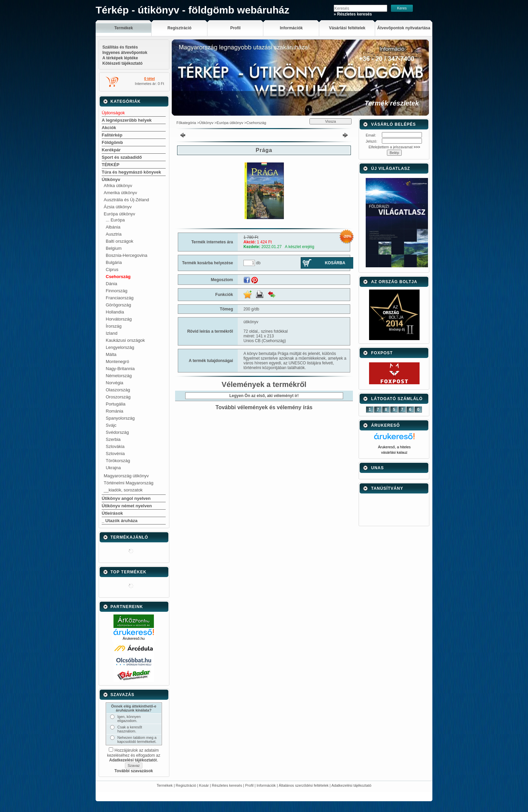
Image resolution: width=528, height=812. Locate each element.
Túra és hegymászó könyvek (131, 172)
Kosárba (335, 263)
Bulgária (114, 262)
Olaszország (118, 390)
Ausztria (114, 234)
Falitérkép (112, 135)
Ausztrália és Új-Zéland (126, 200)
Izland (112, 333)
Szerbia (113, 439)
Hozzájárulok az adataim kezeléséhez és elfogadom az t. (134, 755)
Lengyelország (120, 347)
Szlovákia (115, 446)
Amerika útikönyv (120, 193)
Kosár (204, 785)
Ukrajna (113, 468)
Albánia (113, 227)
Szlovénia (115, 454)
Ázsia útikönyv (118, 207)
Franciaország (120, 298)
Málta (111, 354)
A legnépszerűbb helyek (127, 120)
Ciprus (112, 269)
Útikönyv (111, 179)
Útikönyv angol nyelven (126, 498)
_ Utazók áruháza (120, 521)
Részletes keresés (227, 785)
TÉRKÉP (111, 165)
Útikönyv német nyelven (127, 506)
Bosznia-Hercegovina (127, 255)
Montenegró (117, 362)
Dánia (111, 284)
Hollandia (115, 312)
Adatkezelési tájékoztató (351, 785)
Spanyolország (120, 418)
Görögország (118, 305)
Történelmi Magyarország (128, 483)
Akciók (109, 128)
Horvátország (119, 319)
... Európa (115, 220)
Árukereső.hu (134, 638)
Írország (114, 326)
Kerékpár (111, 150)
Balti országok (120, 241)
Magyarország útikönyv (126, 476)
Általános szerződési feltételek (304, 785)
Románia (114, 411)
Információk (266, 785)
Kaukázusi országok (125, 340)
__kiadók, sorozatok (123, 490)
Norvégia (114, 383)
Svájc (111, 425)
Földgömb (112, 142)
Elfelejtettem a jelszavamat (394, 147)
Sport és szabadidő (122, 157)
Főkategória (186, 123)
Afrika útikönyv (118, 186)
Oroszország (118, 397)
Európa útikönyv (119, 214)
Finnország (117, 291)
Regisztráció (186, 785)
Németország (119, 376)
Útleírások (112, 513)
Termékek (165, 785)
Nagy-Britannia (120, 369)
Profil (249, 785)
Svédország (117, 432)
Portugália (116, 404)
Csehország (118, 277)
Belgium (114, 248)
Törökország (118, 461)
